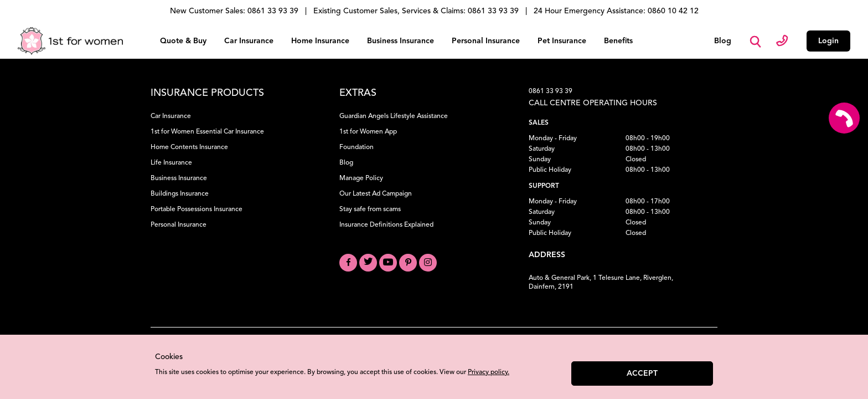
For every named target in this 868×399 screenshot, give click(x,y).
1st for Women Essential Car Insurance (207, 132)
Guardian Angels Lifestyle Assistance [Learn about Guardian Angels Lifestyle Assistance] (394, 116)
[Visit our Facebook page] (348, 263)
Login (828, 41)
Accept (642, 374)
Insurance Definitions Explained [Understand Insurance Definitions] (386, 225)
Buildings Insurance (180, 194)
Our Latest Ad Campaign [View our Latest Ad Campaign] (376, 194)
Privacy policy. (489, 372)
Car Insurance (249, 41)
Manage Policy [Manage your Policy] (361, 178)
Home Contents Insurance (189, 147)
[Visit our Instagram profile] (428, 263)
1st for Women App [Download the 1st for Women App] (368, 132)
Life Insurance (171, 163)
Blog (723, 41)
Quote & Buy (183, 41)
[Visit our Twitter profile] (368, 263)
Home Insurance (320, 41)
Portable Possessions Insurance (197, 209)
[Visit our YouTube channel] (388, 263)
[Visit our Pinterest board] (408, 263)
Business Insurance (401, 41)
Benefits (618, 41)
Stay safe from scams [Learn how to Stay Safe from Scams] (370, 209)
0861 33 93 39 (551, 91)
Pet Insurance (562, 41)
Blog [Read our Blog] (346, 163)
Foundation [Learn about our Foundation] (356, 147)
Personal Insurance (486, 41)
